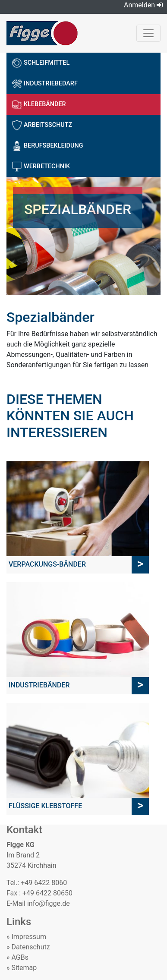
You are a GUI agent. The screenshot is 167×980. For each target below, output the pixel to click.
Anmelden (143, 5)
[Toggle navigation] (148, 33)
